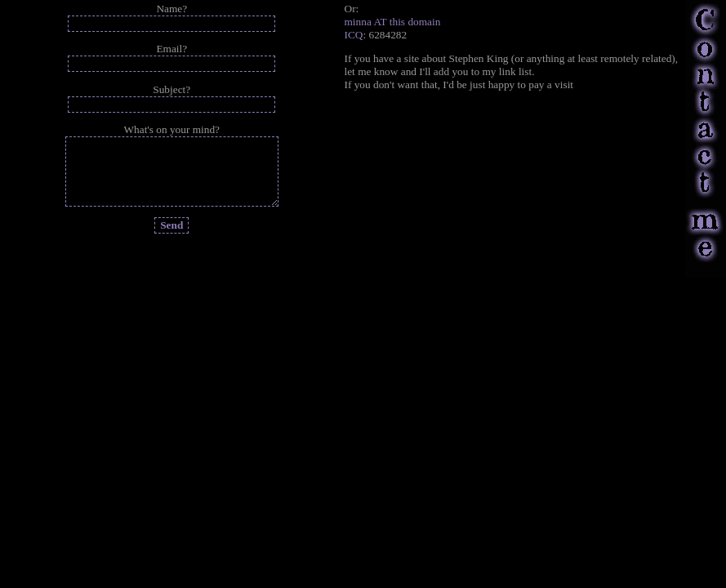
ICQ (354, 35)
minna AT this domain (393, 22)
